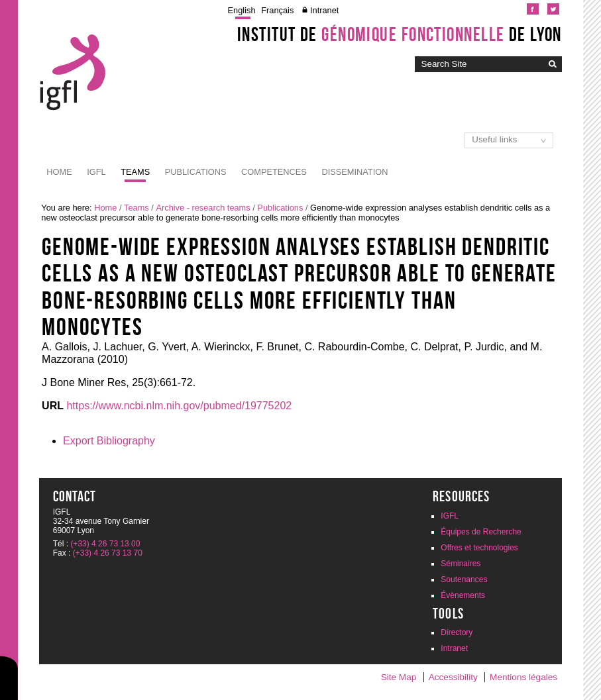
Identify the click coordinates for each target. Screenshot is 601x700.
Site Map (399, 677)
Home (59, 172)
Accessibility (453, 677)
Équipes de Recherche (481, 532)
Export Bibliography (109, 441)
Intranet (324, 10)
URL (53, 406)
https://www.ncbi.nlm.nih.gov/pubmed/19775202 (179, 406)
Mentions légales (523, 677)
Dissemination (355, 172)
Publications (196, 172)
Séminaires (461, 564)
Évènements (463, 595)
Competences (274, 172)
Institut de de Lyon (400, 34)
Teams (135, 172)
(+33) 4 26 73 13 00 (105, 544)
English (242, 10)
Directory (457, 632)
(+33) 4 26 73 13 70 (108, 553)
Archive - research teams (203, 208)
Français (277, 10)
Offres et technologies (479, 548)
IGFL (96, 172)
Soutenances (464, 579)
